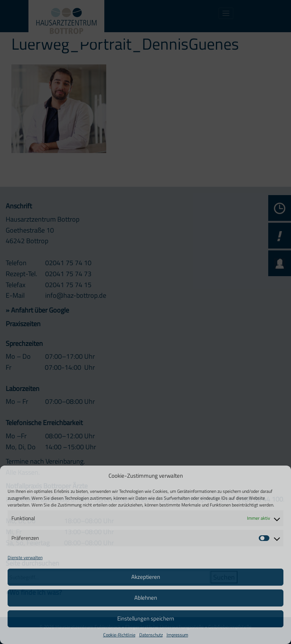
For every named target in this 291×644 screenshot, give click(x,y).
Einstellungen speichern (146, 618)
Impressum (177, 635)
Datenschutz (151, 635)
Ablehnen (146, 598)
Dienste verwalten (25, 557)
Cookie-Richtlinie (119, 635)
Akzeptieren (146, 577)
